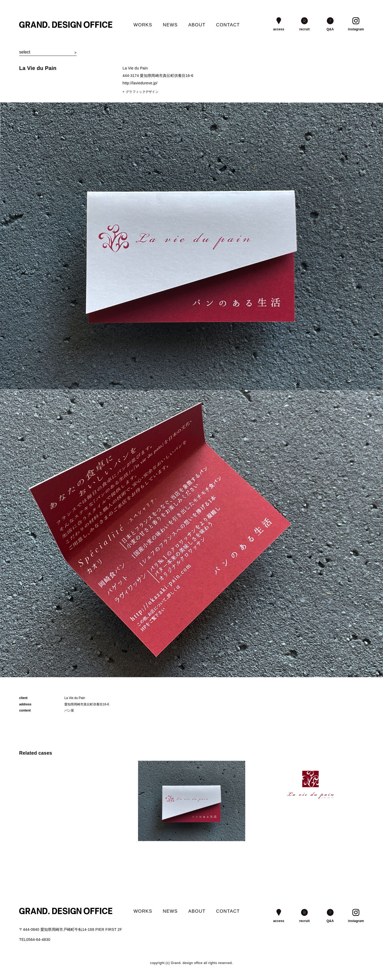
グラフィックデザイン (142, 92)
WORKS (143, 25)
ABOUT (197, 25)
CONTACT (228, 25)
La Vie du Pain (38, 68)
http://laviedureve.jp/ (140, 83)
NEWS (170, 25)
